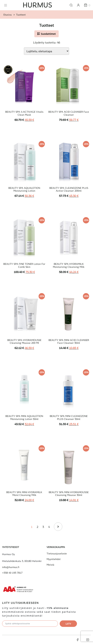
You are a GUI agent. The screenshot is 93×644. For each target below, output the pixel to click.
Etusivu (8, 15)
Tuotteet (21, 15)
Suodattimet (47, 34)
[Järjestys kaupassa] (46, 51)
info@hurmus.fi (11, 567)
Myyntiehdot (54, 559)
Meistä (50, 565)
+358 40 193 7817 (12, 573)
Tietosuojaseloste (57, 554)
